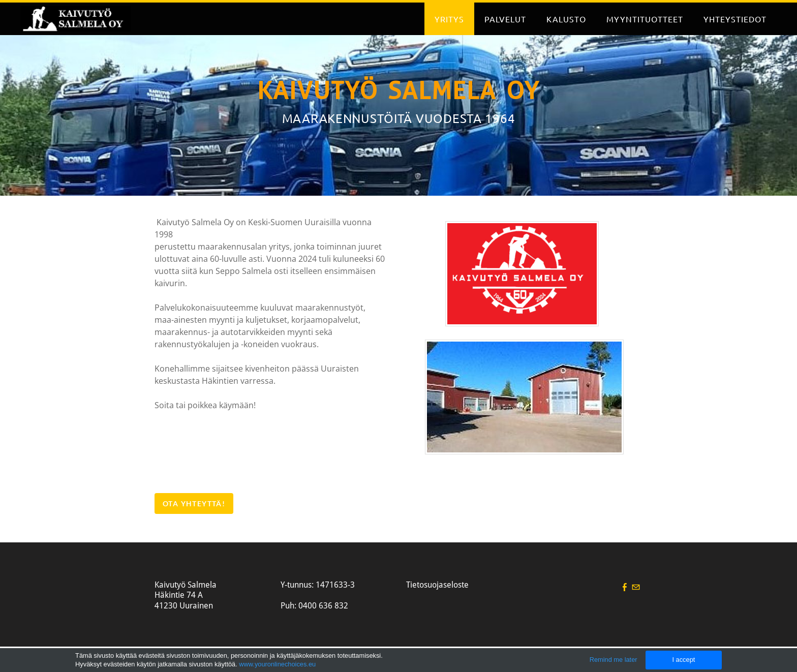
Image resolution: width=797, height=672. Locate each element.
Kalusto (566, 19)
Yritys (449, 19)
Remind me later (614, 660)
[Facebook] (625, 587)
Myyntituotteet (645, 19)
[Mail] (636, 587)
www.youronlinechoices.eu (277, 664)
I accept (683, 660)
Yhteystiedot (735, 19)
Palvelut (505, 19)
